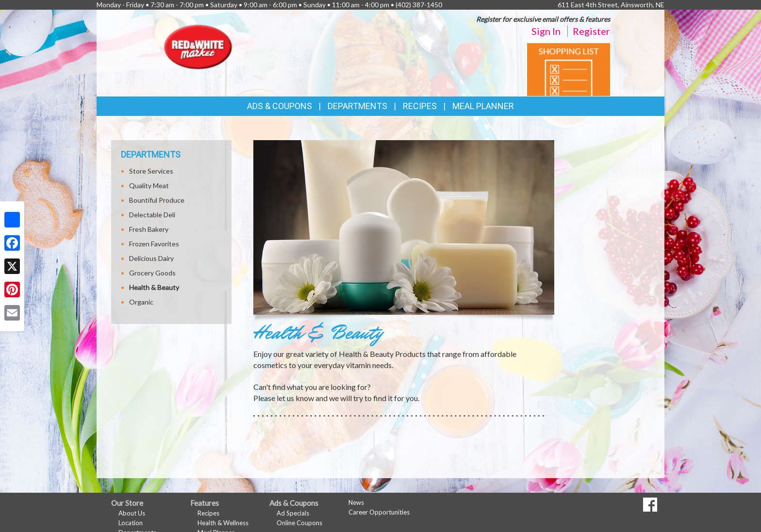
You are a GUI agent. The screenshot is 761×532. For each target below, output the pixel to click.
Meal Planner (483, 106)
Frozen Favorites (154, 244)
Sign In (546, 31)
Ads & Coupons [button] (280, 106)
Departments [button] (357, 106)
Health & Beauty (154, 287)
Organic (141, 302)
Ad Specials (293, 513)
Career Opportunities (379, 512)
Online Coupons (299, 523)
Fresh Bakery (149, 229)
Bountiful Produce (157, 200)
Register (591, 31)
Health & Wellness (223, 523)
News (356, 502)
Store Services (151, 171)
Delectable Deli (152, 215)
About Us (132, 513)
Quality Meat (149, 185)
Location (131, 523)
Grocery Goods (152, 273)
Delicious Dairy (151, 258)
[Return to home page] (199, 46)
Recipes (420, 106)
